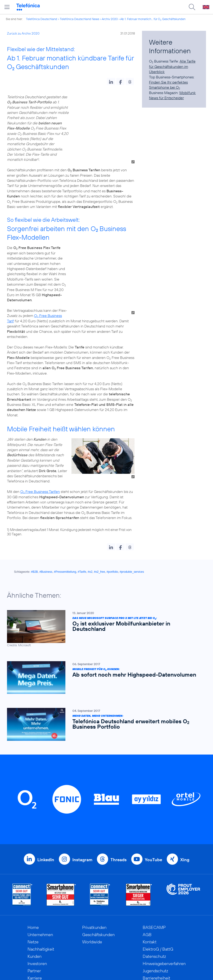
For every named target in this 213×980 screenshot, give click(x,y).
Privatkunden (94, 865)
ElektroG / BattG (158, 886)
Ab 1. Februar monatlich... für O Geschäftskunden (153, 19)
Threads (119, 797)
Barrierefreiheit (156, 915)
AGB (147, 872)
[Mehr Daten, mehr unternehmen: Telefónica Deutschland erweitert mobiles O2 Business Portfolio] (104, 662)
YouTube (153, 797)
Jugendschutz (155, 908)
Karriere (35, 915)
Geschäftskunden (98, 872)
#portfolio (112, 509)
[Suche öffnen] (192, 7)
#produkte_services (132, 509)
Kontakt (150, 879)
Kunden (35, 894)
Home (33, 865)
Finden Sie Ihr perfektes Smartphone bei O (168, 85)
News (33, 930)
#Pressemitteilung (65, 509)
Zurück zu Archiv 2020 (23, 33)
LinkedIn (46, 797)
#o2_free (99, 509)
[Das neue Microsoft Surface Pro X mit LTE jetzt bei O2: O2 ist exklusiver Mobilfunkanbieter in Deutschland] (104, 566)
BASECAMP (154, 865)
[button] (111, 81)
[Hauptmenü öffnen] (7, 7)
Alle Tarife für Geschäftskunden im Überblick (172, 66)
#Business (46, 509)
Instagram (82, 797)
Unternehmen (40, 872)
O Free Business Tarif (112, 258)
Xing (185, 797)
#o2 (90, 509)
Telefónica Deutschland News (80, 19)
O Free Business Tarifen (40, 429)
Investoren (37, 901)
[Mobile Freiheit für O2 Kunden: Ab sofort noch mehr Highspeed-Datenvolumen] (104, 615)
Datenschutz (154, 894)
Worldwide (92, 879)
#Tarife (82, 509)
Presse (34, 922)
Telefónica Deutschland (42, 19)
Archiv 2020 (110, 19)
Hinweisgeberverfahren (164, 901)
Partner (34, 908)
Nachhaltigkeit (41, 886)
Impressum (153, 922)
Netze (33, 879)
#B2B (34, 509)
